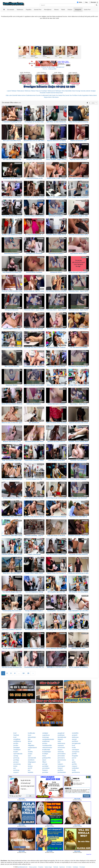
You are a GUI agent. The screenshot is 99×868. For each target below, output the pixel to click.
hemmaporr (61, 766)
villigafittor (31, 745)
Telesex (33, 91)
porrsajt (45, 764)
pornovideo (61, 756)
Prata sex (38, 91)
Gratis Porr (55, 95)
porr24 (30, 768)
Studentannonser (31, 95)
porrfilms (60, 770)
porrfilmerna (76, 772)
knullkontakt (46, 750)
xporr (30, 756)
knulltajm (45, 754)
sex (73, 760)
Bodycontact (59, 93)
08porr (44, 762)
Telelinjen (14, 91)
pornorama (61, 758)
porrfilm (16, 743)
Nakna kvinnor (22, 95)
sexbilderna (17, 741)
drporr (44, 760)
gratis (74, 762)
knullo (74, 748)
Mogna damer (48, 97)
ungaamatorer (32, 748)
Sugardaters (85, 95)
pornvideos (46, 768)
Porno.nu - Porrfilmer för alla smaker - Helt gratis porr (50, 67)
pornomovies (62, 760)
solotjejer (45, 733)
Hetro (81, 2)
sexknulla (61, 752)
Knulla (80, 95)
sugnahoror (46, 735)
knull (15, 733)
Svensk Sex (69, 95)
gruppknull (61, 733)
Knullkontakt (45, 95)
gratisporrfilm (46, 758)
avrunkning (17, 764)
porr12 (74, 758)
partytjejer (17, 748)
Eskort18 (53, 93)
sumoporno (76, 752)
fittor (29, 739)
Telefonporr (58, 91)
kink (59, 762)
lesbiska (31, 772)
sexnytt (74, 739)
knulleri (16, 752)
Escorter (38, 95)
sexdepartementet (48, 739)
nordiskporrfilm (47, 745)
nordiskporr (17, 750)
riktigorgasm (32, 762)
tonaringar (46, 737)
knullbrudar (31, 733)
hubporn (60, 764)
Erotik (50, 95)
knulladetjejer (47, 752)
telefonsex (75, 737)
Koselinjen (44, 91)
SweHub (16, 735)
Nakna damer (93, 95)
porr (29, 750)
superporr (61, 745)
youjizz (30, 754)
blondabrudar (62, 737)
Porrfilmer (75, 95)
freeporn (45, 770)
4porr (30, 743)
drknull (30, 741)
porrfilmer (75, 741)
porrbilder (45, 766)
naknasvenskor (47, 748)
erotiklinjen (61, 735)
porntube (45, 772)
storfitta (30, 752)
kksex (44, 756)
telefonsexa (61, 743)
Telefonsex (28, 91)
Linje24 (9, 91)
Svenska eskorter (86, 91)
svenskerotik (32, 758)
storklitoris (31, 760)
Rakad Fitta (62, 95)
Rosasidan (43, 93)
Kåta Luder (9, 95)
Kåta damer (55, 97)
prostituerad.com (23, 867)
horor (30, 735)
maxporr (75, 766)
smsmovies (61, 748)
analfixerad (46, 741)
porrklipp (16, 760)
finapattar (75, 756)
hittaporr (60, 739)
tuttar (59, 741)
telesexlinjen (32, 737)
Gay (86, 2)
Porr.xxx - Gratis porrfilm (49, 69)
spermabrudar (18, 754)
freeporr (60, 768)
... (19, 673)
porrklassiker (62, 772)
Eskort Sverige (76, 91)
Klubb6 (48, 93)
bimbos (30, 766)
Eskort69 (15, 95)
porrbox (45, 743)
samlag (16, 756)
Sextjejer (93, 91)
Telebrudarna (21, 91)
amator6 (75, 735)
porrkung (16, 758)
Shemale (93, 2)
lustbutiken (75, 768)
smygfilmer (17, 739)
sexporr (60, 750)
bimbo (15, 766)
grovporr (16, 762)
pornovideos (62, 754)
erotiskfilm (75, 733)
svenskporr (75, 750)
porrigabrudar (76, 743)
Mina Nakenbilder (67, 91)
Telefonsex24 (51, 91)
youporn (16, 772)
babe (30, 764)
